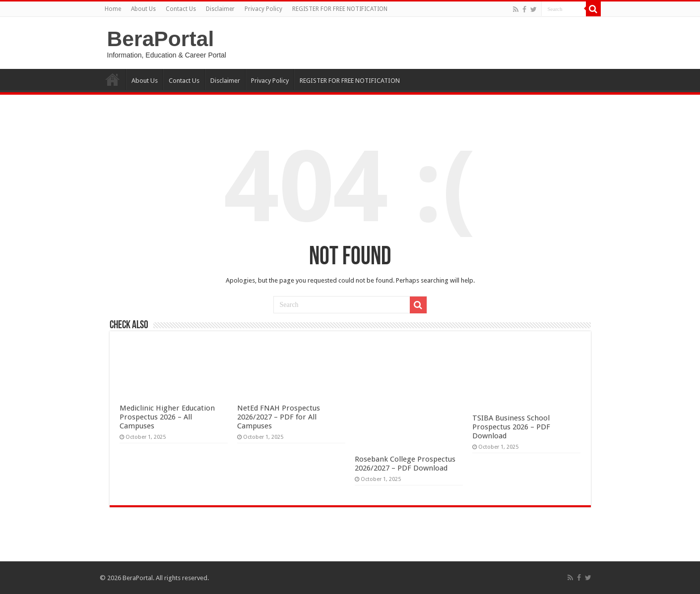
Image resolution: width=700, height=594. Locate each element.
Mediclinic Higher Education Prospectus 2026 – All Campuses (167, 417)
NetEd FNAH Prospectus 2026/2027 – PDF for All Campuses (279, 417)
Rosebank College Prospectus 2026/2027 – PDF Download (405, 464)
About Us (143, 9)
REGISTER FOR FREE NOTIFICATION (340, 9)
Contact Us (181, 9)
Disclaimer (220, 9)
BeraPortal (161, 39)
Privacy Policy (263, 9)
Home (113, 9)
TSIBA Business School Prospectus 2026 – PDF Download (511, 427)
